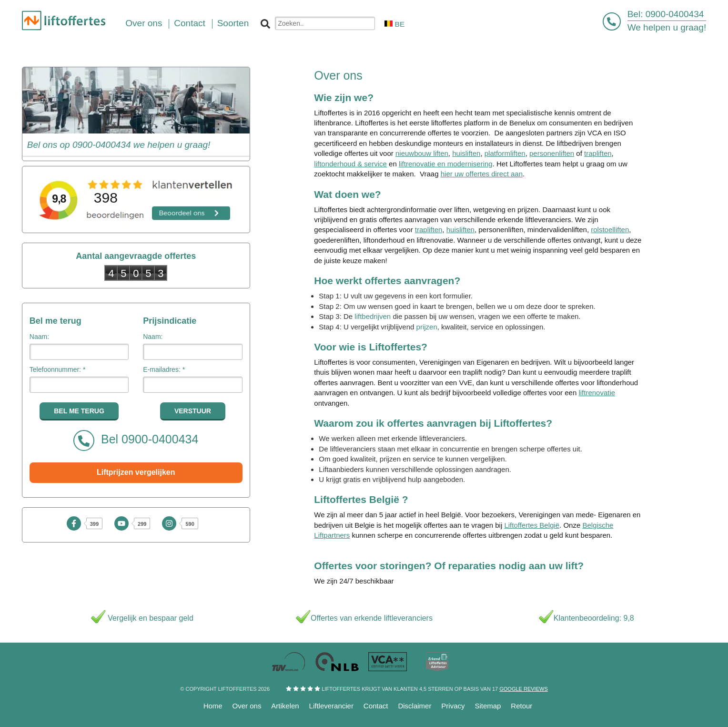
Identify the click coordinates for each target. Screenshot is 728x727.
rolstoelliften (610, 230)
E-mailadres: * (164, 369)
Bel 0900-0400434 (136, 440)
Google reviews (523, 689)
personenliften (552, 153)
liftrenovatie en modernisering (446, 164)
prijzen (427, 327)
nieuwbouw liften (422, 153)
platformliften (505, 153)
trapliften (598, 153)
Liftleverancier (331, 706)
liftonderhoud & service (350, 164)
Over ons (247, 706)
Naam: (39, 337)
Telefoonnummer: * (58, 369)
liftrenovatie (597, 393)
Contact (376, 706)
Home (213, 706)
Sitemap (488, 706)
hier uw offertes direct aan (482, 174)
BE (394, 24)
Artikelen (285, 706)
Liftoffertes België (532, 525)
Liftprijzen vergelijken (136, 472)
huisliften (466, 153)
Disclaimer (415, 706)
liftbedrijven (373, 316)
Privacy (453, 706)
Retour (521, 706)
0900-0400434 (675, 14)
